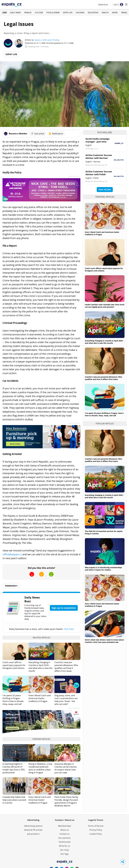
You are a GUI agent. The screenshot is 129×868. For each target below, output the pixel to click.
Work (115, 12)
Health (105, 12)
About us (65, 830)
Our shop (64, 850)
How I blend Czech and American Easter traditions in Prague (40, 698)
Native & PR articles (33, 830)
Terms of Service (96, 826)
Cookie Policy (96, 834)
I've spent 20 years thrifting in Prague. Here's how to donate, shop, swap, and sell (13, 700)
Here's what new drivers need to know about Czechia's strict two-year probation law (104, 641)
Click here (69, 629)
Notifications (56, 134)
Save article (38, 134)
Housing (80, 12)
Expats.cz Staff (41, 40)
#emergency (11, 586)
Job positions (33, 834)
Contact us (64, 834)
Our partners (64, 838)
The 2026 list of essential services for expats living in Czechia (104, 532)
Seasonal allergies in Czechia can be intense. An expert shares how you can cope (66, 768)
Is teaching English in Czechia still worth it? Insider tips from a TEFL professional (14, 768)
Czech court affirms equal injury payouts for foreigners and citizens (14, 665)
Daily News (16, 12)
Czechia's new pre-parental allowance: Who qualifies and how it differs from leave (66, 667)
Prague (28, 12)
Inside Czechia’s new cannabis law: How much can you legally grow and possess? (105, 306)
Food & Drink (53, 12)
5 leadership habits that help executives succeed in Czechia (14, 800)
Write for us (64, 846)
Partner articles (41, 739)
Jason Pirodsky (53, 40)
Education (93, 12)
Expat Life (68, 12)
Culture (39, 12)
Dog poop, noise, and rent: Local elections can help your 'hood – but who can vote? (66, 700)
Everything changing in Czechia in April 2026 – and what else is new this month (41, 667)
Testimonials (65, 842)
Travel (124, 12)
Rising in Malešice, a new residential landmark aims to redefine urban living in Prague (40, 768)
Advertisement (74, 176)
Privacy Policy (96, 830)
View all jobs (105, 190)
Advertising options (33, 826)
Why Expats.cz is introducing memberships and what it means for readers (103, 569)
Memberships (65, 826)
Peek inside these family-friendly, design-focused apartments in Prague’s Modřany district (67, 801)
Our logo (65, 854)
